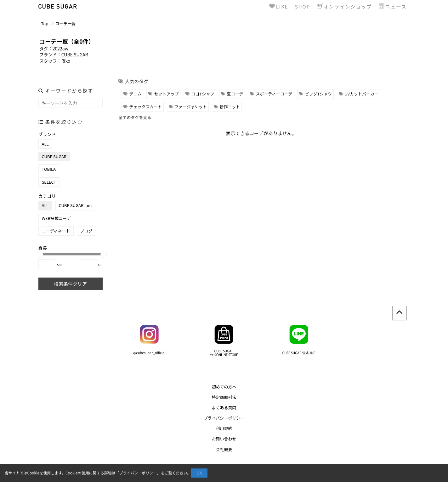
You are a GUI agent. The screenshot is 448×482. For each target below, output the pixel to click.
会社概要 (224, 449)
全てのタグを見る (135, 117)
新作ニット (230, 107)
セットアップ (166, 94)
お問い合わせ (224, 439)
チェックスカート (145, 107)
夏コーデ (235, 94)
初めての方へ (224, 387)
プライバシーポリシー (224, 418)
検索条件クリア (70, 284)
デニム (135, 94)
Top (45, 23)
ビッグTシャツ (318, 94)
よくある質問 (224, 407)
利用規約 (224, 428)
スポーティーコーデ (274, 94)
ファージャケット (191, 107)
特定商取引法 (224, 397)
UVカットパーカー (361, 94)
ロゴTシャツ (203, 94)
